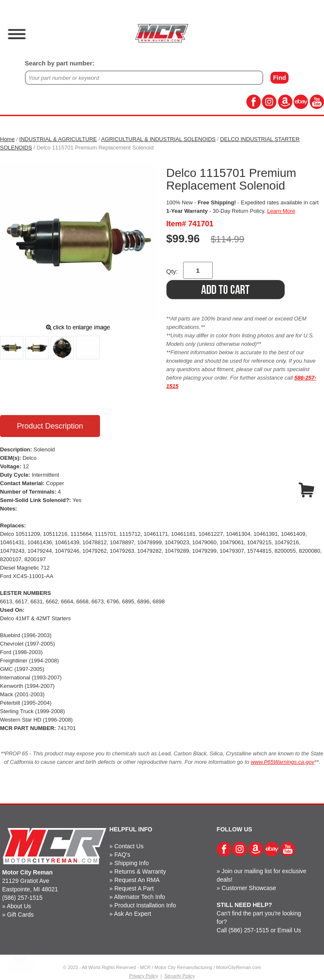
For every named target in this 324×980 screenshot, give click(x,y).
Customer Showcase (249, 888)
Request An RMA (137, 880)
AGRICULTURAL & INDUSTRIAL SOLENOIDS (158, 139)
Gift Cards (20, 915)
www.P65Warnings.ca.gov (282, 762)
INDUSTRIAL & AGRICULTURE (58, 139)
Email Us (289, 930)
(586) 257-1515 (22, 898)
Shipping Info (132, 863)
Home (7, 139)
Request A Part (134, 888)
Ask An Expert (132, 914)
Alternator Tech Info (139, 897)
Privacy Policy (143, 976)
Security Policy (180, 976)
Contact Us (129, 846)
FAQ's (122, 855)
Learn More (281, 211)
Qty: (172, 271)
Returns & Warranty (140, 871)
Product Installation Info (145, 905)
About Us (19, 906)
